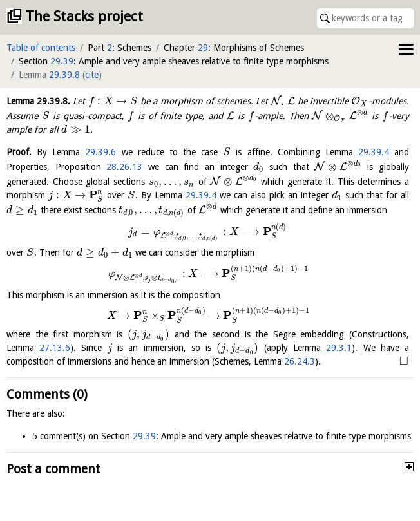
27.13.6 (55, 348)
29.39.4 (374, 152)
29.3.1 (339, 348)
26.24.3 (300, 361)
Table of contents (41, 48)
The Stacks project (84, 16)
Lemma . (38, 101)
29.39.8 (64, 75)
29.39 (62, 61)
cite (92, 75)
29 (203, 48)
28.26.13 (124, 167)
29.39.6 (100, 152)
